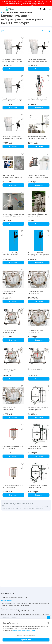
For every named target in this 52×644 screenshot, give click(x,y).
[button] (40, 9)
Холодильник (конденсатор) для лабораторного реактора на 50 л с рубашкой (12, 61)
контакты (44, 506)
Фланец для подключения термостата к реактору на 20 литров (38, 177)
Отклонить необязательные (26, 635)
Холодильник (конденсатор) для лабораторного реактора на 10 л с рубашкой (38, 138)
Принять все (26, 640)
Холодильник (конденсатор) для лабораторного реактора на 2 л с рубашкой (38, 100)
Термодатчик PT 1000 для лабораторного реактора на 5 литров (12, 255)
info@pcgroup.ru (6, 600)
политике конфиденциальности (23, 631)
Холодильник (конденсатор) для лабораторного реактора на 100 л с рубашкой (12, 138)
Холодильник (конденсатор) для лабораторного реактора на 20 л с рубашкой (12, 100)
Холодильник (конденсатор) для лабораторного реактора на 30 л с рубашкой (38, 61)
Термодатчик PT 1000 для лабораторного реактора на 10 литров (38, 255)
